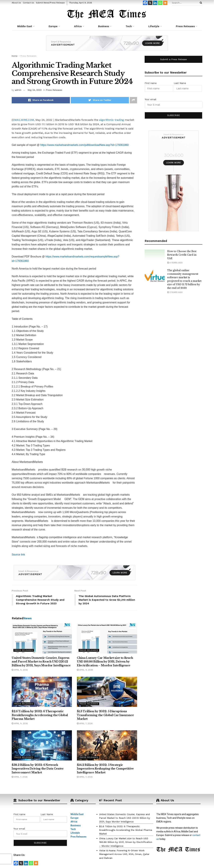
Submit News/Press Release (50, 3)
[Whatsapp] (160, 3)
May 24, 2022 (35, 90)
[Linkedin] (155, 3)
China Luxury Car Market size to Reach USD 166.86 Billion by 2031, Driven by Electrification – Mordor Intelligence (105, 662)
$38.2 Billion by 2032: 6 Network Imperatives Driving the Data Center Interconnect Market (38, 769)
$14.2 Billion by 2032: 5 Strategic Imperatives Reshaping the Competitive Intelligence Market (105, 769)
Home (15, 56)
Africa (78, 26)
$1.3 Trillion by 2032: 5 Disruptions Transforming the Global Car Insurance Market (105, 715)
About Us (16, 3)
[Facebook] (145, 3)
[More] (165, 3)
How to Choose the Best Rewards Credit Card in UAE (182, 255)
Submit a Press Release (173, 59)
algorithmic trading (112, 120)
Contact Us (28, 3)
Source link (18, 555)
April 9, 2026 (20, 670)
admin (18, 90)
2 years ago (175, 292)
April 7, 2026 (85, 723)
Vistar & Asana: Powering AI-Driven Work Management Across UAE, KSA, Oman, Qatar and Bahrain (124, 854)
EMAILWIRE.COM (23, 120)
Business (104, 26)
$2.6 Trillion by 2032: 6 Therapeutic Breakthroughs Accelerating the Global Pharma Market (40, 715)
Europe (53, 26)
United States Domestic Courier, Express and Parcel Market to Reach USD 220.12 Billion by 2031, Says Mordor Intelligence (41, 662)
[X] (150, 3)
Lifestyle (154, 26)
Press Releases (185, 26)
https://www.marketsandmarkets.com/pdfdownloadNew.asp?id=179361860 (85, 145)
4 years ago (175, 263)
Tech (129, 26)
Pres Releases (78, 837)
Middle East (25, 26)
